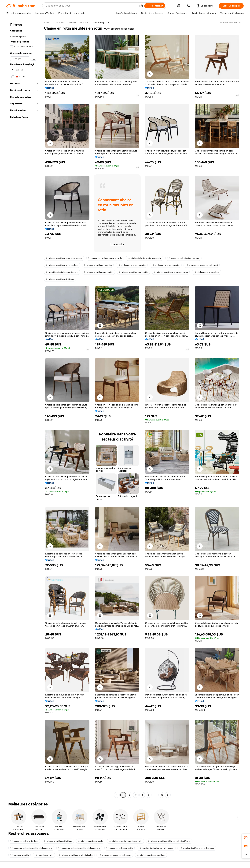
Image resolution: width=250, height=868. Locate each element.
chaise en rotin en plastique (151, 855)
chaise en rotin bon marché (132, 265)
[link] (246, 838)
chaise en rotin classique (206, 272)
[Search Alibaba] (91, 6)
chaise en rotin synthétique (60, 279)
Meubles (60, 22)
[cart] (189, 6)
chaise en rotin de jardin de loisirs (76, 855)
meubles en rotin (20, 855)
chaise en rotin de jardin (90, 841)
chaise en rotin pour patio (119, 848)
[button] (141, 6)
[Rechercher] (155, 6)
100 (161, 795)
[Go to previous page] (117, 795)
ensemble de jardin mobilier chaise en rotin (31, 848)
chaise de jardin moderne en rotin (105, 258)
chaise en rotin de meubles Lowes (171, 272)
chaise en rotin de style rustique (183, 258)
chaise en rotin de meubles (98, 265)
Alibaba (48, 22)
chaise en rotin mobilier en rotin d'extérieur (169, 841)
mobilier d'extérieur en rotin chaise (156, 848)
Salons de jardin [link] (101, 22)
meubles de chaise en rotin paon (115, 855)
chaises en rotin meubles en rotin (125, 841)
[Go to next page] (168, 795)
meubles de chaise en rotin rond (202, 265)
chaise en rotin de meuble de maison (64, 258)
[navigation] (24, 409)
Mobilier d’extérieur (79, 22)
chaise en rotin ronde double (99, 272)
